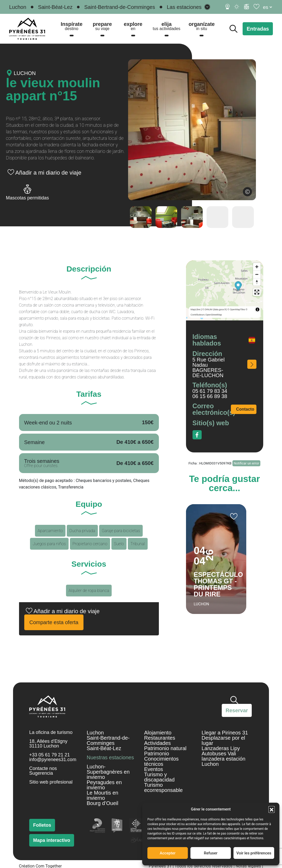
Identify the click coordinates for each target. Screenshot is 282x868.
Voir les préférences (254, 853)
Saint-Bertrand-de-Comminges (120, 7)
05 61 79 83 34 (210, 391)
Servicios (89, 564)
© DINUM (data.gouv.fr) (214, 309)
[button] (272, 809)
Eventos (154, 769)
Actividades (158, 743)
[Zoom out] (257, 274)
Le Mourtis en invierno (102, 795)
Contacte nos (43, 768)
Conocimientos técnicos (161, 761)
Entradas (258, 29)
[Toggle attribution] (257, 309)
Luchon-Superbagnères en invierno (108, 772)
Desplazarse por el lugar (223, 740)
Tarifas (89, 395)
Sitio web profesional (51, 782)
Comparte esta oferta (54, 622)
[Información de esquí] (247, 7)
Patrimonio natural (165, 748)
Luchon (18, 7)
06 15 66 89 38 (210, 396)
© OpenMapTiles (236, 309)
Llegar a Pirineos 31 (225, 733)
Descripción (89, 269)
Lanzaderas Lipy (221, 748)
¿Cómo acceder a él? (252, 364)
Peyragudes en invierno (104, 785)
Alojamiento (158, 733)
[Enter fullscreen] (257, 292)
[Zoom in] (257, 267)
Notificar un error (247, 463)
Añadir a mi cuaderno (234, 517)
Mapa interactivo (52, 840)
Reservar (237, 710)
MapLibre (196, 309)
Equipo (89, 505)
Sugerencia (41, 773)
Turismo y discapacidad (160, 777)
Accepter (167, 853)
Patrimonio (157, 754)
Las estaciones (184, 7)
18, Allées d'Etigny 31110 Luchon (48, 744)
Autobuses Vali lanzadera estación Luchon (224, 759)
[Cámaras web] (227, 7)
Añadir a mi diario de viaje (48, 173)
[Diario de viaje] (257, 7)
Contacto (245, 409)
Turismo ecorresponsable (164, 787)
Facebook (197, 435)
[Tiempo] (237, 7)
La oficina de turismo (51, 732)
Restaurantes (160, 738)
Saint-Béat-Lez (55, 7)
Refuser (211, 853)
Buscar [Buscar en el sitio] (233, 29)
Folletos (42, 825)
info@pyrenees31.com (53, 760)
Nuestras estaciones (110, 757)
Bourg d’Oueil (102, 803)
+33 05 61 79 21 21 (50, 755)
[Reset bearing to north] (257, 282)
